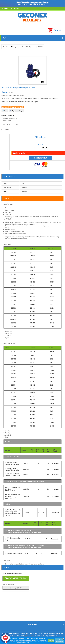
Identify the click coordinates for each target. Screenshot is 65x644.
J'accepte (51, 641)
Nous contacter (56, 464)
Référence (4, 92)
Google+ (20, 111)
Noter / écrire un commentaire (11, 125)
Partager (12, 111)
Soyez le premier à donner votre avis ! (13, 573)
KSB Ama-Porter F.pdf (8, 585)
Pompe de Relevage (29, 636)
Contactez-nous (14, 8)
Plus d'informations (60, 641)
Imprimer (7, 129)
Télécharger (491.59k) (16, 588)
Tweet (5, 111)
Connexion (5, 8)
